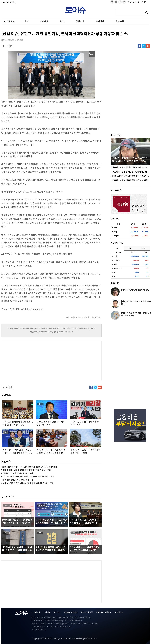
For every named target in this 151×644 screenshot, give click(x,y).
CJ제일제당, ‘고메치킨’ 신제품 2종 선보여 (17, 473)
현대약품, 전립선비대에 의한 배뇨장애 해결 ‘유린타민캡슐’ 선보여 (26, 470)
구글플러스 (148, 46)
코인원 (143, 248)
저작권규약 (119, 612)
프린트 (11, 46)
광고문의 (57, 612)
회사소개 (144, 2)
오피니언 (100, 22)
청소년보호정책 (87, 612)
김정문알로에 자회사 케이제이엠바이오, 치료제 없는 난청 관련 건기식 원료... (30, 467)
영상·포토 (120, 22)
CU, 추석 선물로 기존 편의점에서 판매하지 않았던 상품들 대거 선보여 (27, 483)
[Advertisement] (27, 360)
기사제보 (47, 612)
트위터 (144, 46)
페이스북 (139, 46)
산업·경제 (80, 22)
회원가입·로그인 (134, 2)
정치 (62, 22)
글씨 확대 (7, 46)
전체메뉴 (11, 22)
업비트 (130, 248)
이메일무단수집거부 (104, 612)
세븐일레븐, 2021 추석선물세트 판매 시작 (17, 480)
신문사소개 (36, 612)
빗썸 (117, 248)
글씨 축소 (3, 46)
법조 (27, 22)
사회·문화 (44, 22)
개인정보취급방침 (71, 613)
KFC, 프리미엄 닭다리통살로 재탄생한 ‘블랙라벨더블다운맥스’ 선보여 (27, 477)
